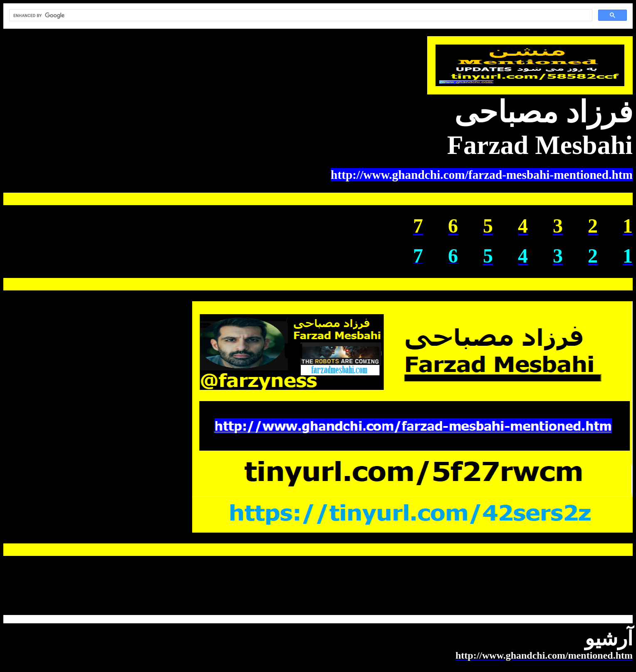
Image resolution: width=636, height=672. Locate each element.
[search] (300, 15)
